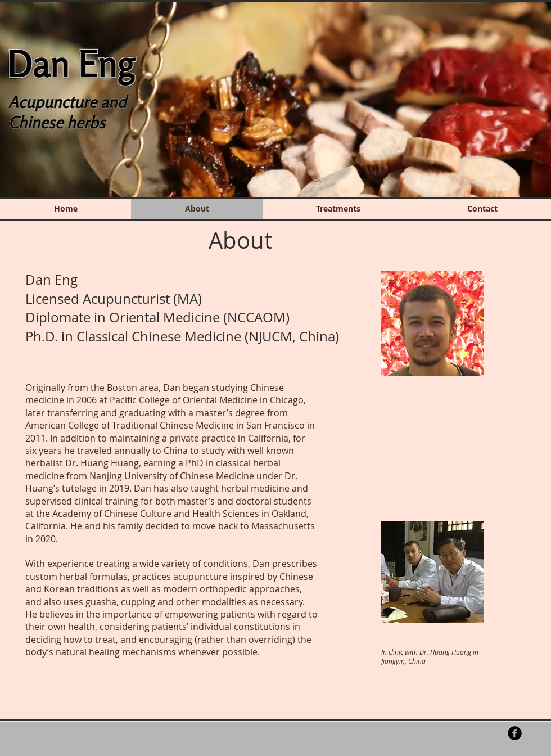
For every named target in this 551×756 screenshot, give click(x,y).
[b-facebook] (515, 733)
